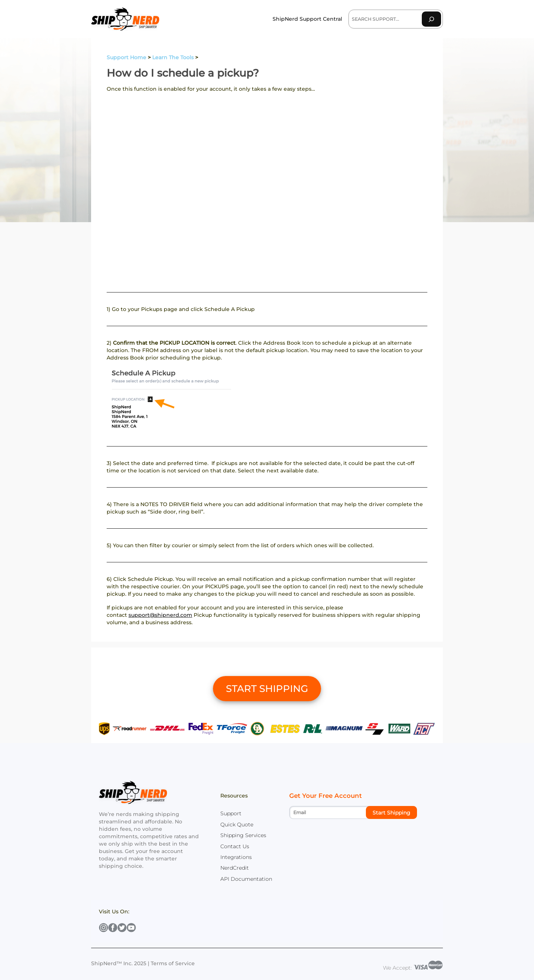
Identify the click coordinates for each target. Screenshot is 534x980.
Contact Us (235, 846)
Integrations (236, 857)
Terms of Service (173, 963)
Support (231, 813)
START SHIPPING (267, 689)
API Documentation (246, 879)
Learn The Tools (173, 57)
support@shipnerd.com (160, 615)
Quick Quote (237, 825)
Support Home (126, 57)
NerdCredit (235, 868)
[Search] (431, 19)
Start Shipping (391, 813)
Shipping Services (243, 835)
